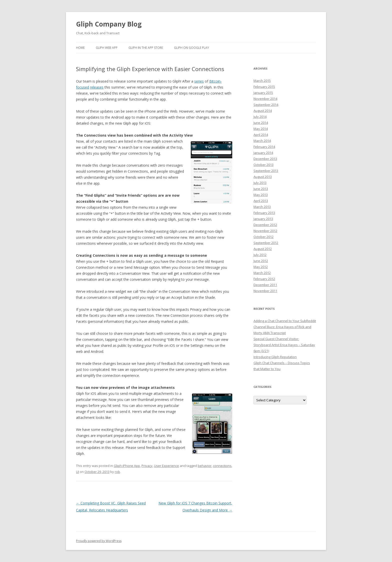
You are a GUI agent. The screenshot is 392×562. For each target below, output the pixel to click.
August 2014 (263, 111)
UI (77, 472)
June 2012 (261, 261)
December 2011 (265, 285)
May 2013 (261, 195)
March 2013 (262, 207)
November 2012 (265, 231)
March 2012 (262, 273)
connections (222, 466)
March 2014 (262, 141)
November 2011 (265, 291)
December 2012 (265, 225)
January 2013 (263, 219)
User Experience (166, 466)
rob (117, 472)
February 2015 (264, 87)
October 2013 (263, 165)
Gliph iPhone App (127, 466)
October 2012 (263, 237)
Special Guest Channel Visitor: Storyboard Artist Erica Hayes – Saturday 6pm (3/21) (284, 345)
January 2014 (263, 153)
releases (97, 87)
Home (80, 48)
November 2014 (265, 99)
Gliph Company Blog (109, 24)
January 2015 (263, 93)
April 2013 (261, 201)
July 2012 (260, 255)
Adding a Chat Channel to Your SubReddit (285, 321)
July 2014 (260, 117)
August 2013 (263, 177)
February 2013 (264, 213)
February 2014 (264, 147)
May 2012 (261, 267)
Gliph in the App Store (146, 48)
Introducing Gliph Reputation (275, 357)
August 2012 (263, 249)
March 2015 (262, 81)
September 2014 (266, 105)
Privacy (147, 466)
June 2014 (261, 123)
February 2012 (264, 279)
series (199, 81)
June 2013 (261, 189)
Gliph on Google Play (191, 48)
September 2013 (266, 171)
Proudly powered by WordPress (99, 541)
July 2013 (260, 183)
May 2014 (261, 129)
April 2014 (261, 135)
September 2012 (266, 243)
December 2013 (265, 159)
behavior (205, 466)
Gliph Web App (107, 48)
